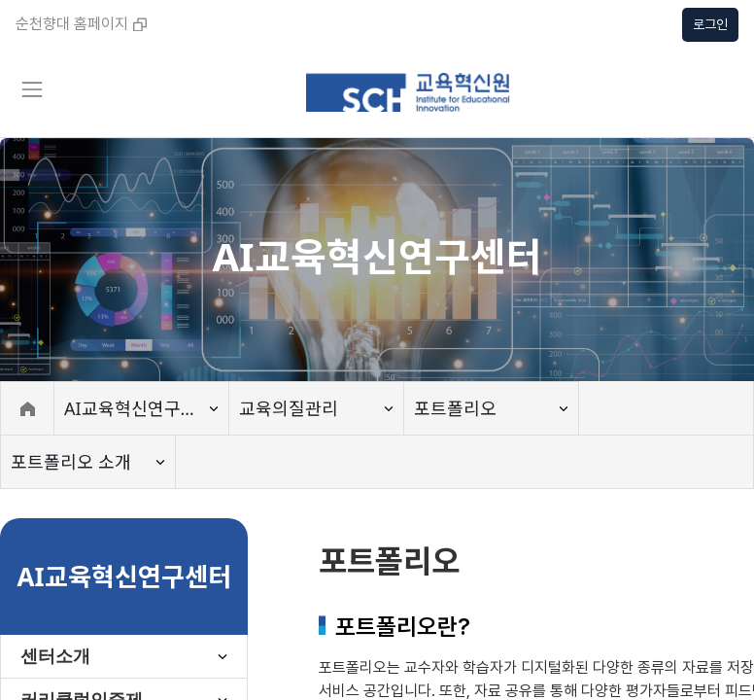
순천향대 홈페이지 (81, 24)
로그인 (710, 24)
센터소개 (55, 656)
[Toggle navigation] (31, 89)
